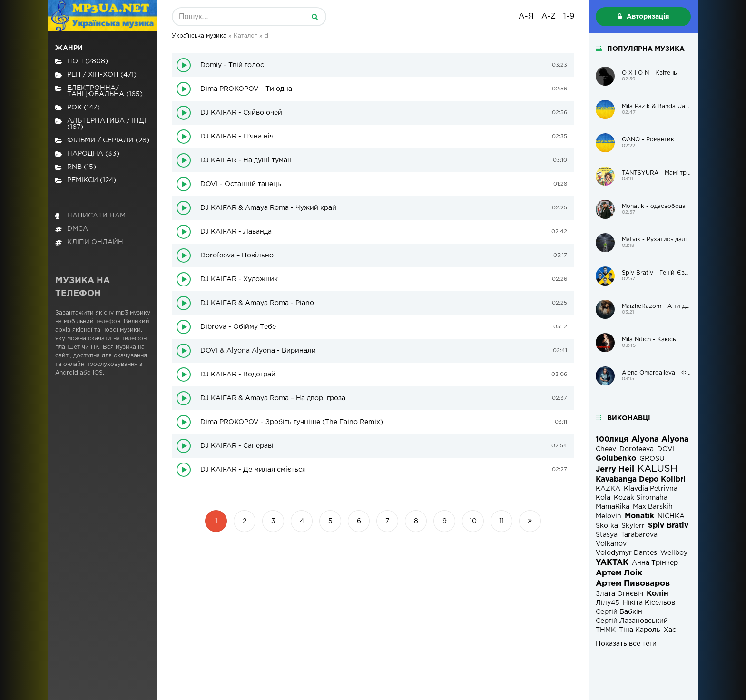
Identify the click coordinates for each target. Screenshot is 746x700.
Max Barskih (653, 507)
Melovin (609, 516)
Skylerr (633, 526)
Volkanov (611, 544)
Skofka (607, 526)
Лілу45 (608, 603)
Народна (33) (87, 154)
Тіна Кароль (640, 630)
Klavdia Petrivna (651, 489)
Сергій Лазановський (632, 621)
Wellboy (674, 553)
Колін (658, 594)
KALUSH (658, 469)
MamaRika (613, 507)
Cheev (606, 449)
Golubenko (616, 458)
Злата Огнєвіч (619, 594)
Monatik (639, 516)
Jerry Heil (615, 469)
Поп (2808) (82, 62)
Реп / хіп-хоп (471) (96, 75)
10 (473, 521)
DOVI (666, 449)
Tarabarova (639, 535)
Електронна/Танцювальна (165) (99, 91)
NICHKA (671, 516)
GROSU (652, 459)
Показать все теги (626, 644)
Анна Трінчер (655, 563)
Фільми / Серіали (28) (102, 141)
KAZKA (608, 489)
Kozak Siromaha (641, 498)
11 (501, 521)
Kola (603, 498)
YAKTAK (612, 563)
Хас (670, 630)
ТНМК (606, 630)
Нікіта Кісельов (649, 603)
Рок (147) (78, 108)
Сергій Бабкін (619, 612)
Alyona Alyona (660, 439)
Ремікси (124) (86, 181)
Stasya (607, 535)
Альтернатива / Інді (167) (101, 124)
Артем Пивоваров (633, 584)
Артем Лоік (619, 573)
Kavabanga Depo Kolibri (641, 479)
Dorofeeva (637, 449)
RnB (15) (76, 167)
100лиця (612, 439)
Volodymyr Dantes (626, 553)
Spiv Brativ (668, 526)
